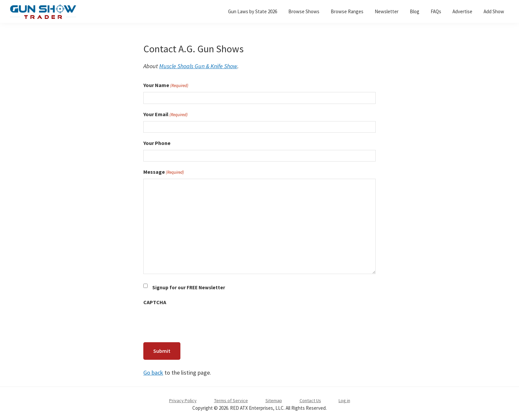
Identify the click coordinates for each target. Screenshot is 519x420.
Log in (344, 399)
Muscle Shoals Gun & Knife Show (198, 66)
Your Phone (157, 143)
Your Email (165, 115)
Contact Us (310, 399)
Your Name (166, 85)
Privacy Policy (183, 399)
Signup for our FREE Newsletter (189, 287)
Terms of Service (231, 399)
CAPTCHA (155, 302)
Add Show (494, 11)
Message (164, 172)
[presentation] (194, 322)
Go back (153, 371)
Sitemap (274, 399)
